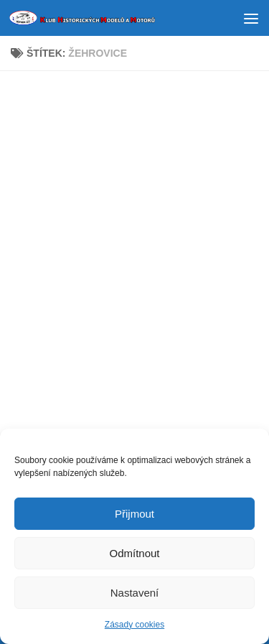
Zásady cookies (134, 626)
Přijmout (134, 514)
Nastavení (135, 593)
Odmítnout (134, 554)
